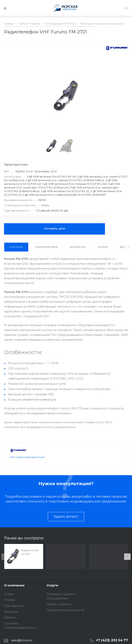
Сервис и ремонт (59, 604)
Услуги (52, 585)
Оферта (10, 618)
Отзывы (9, 600)
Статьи (9, 594)
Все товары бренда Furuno (27, 457)
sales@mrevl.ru (22, 640)
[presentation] (128, 247)
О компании (14, 585)
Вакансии (11, 612)
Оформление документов (65, 610)
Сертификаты (14, 606)
